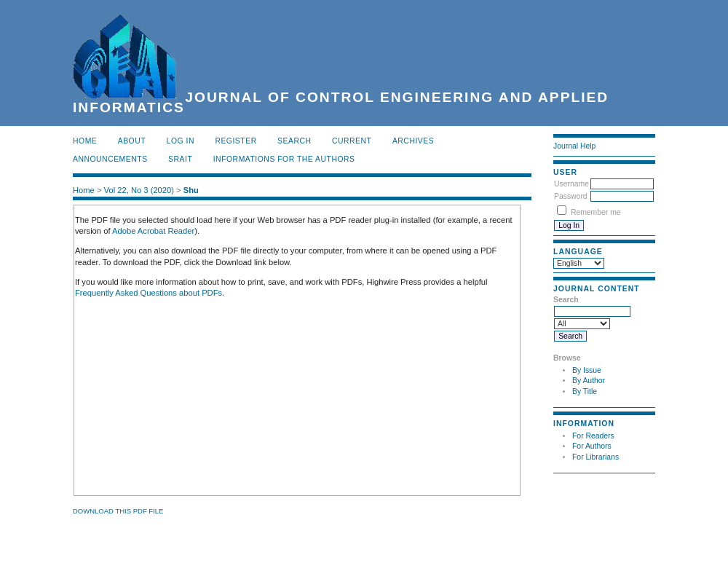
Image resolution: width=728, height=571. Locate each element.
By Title (585, 391)
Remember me (596, 212)
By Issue (587, 370)
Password (571, 196)
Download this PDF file (118, 511)
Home (85, 141)
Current (352, 141)
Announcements (110, 159)
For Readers (593, 436)
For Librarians (596, 457)
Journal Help (574, 146)
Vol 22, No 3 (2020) (139, 190)
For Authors (592, 446)
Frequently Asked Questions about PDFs (149, 293)
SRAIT (180, 159)
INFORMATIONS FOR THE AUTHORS (284, 159)
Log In (181, 141)
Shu (191, 190)
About (132, 141)
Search (294, 141)
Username (571, 184)
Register (236, 141)
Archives (413, 141)
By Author (589, 381)
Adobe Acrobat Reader (153, 231)
